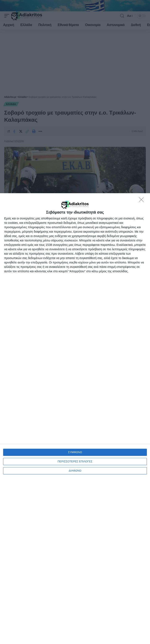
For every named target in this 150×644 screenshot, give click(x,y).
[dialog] (75, 419)
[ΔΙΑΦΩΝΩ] (142, 201)
